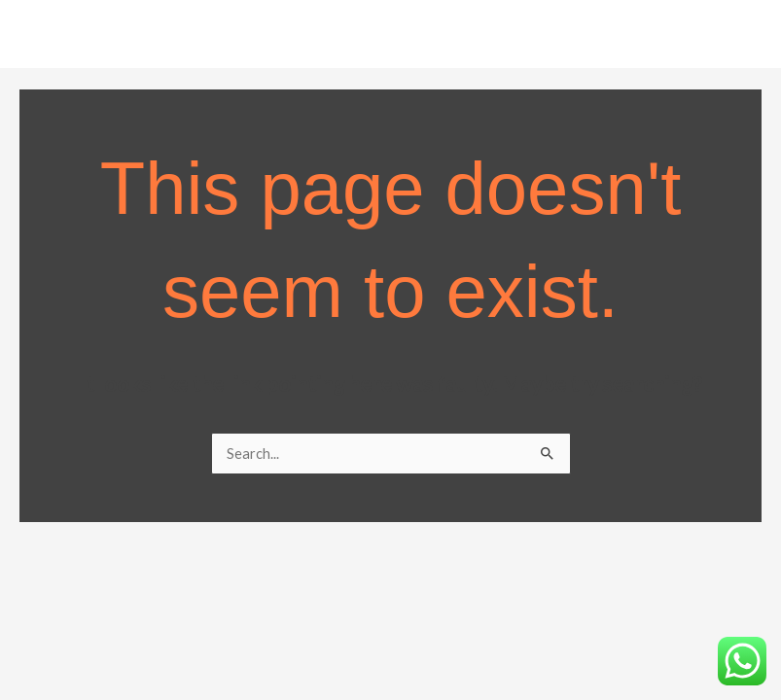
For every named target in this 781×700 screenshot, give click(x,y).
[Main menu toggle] (741, 39)
